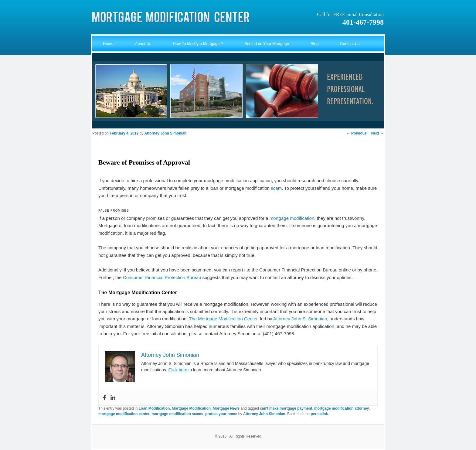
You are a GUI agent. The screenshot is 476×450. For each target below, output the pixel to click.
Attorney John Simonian (165, 133)
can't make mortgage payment (286, 408)
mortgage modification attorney (342, 408)
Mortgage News (226, 408)
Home (108, 44)
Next (377, 133)
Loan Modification (154, 408)
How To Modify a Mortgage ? (198, 44)
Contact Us (350, 44)
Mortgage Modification (191, 408)
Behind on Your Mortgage (267, 44)
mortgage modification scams (177, 414)
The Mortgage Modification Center (223, 319)
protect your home (221, 414)
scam (276, 188)
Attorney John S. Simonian (300, 319)
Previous (357, 133)
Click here (178, 370)
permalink (320, 414)
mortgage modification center (124, 414)
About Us (143, 44)
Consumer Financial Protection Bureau (162, 277)
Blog (314, 44)
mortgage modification (292, 218)
